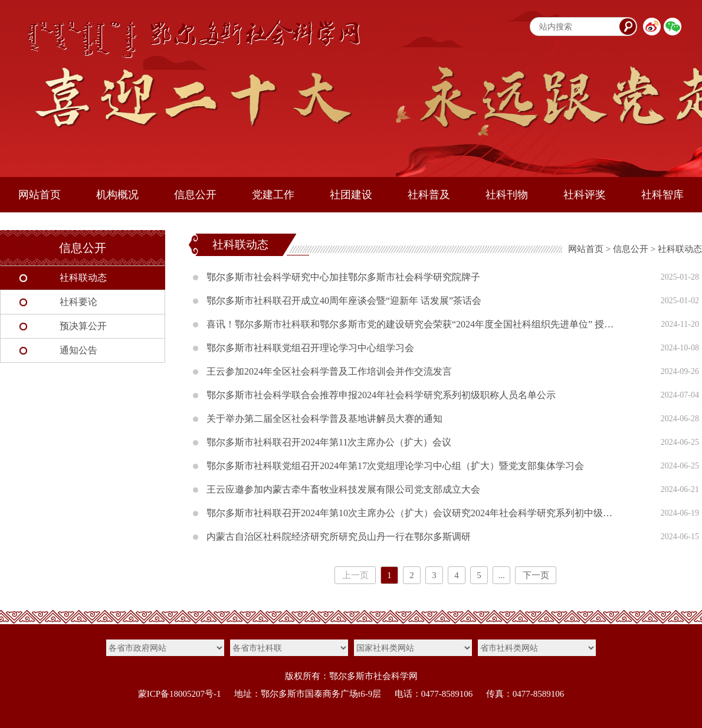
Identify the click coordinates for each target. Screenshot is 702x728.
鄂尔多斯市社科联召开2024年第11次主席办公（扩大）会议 (329, 442)
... (501, 575)
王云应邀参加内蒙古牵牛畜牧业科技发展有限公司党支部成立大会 (343, 489)
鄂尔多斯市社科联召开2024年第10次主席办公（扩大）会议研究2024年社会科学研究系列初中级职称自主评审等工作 (413, 513)
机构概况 (117, 195)
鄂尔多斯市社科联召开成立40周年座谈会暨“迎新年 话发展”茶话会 (344, 301)
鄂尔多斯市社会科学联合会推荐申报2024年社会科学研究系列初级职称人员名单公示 (381, 395)
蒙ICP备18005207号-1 (180, 694)
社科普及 (429, 195)
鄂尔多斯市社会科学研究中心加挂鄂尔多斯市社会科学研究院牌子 (343, 277)
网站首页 (40, 195)
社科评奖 (585, 195)
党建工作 (273, 195)
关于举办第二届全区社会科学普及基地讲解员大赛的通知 (324, 419)
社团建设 (351, 195)
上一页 (355, 575)
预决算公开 (83, 326)
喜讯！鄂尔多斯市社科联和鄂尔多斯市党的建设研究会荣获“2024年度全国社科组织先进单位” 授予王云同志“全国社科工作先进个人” (413, 324)
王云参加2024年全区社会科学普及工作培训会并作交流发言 (329, 371)
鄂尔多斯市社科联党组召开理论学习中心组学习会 (310, 348)
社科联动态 (83, 278)
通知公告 (78, 350)
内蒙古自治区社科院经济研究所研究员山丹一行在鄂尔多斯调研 (339, 537)
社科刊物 (507, 195)
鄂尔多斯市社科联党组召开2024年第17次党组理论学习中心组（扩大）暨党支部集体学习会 (395, 466)
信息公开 (195, 195)
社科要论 (78, 302)
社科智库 (662, 195)
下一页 (536, 575)
